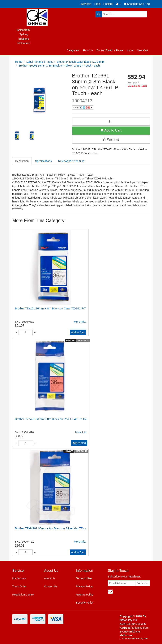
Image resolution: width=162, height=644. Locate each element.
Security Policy (85, 603)
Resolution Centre (23, 595)
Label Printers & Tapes (40, 62)
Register (108, 4)
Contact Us (51, 586)
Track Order (19, 586)
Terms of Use (84, 578)
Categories (73, 50)
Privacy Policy (84, 586)
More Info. (80, 322)
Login (97, 4)
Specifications (43, 161)
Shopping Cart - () (137, 4)
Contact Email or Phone (110, 50)
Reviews (71, 161)
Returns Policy (84, 595)
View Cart (143, 50)
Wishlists (86, 4)
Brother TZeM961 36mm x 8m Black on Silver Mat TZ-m (50, 528)
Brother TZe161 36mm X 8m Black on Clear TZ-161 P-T (50, 308)
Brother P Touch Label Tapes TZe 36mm (80, 62)
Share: (83, 108)
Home (130, 50)
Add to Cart (111, 130)
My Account (19, 578)
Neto (146, 639)
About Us (88, 50)
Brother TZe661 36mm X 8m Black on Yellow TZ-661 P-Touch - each (59, 66)
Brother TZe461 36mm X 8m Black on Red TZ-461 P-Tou (51, 419)
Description (22, 161)
